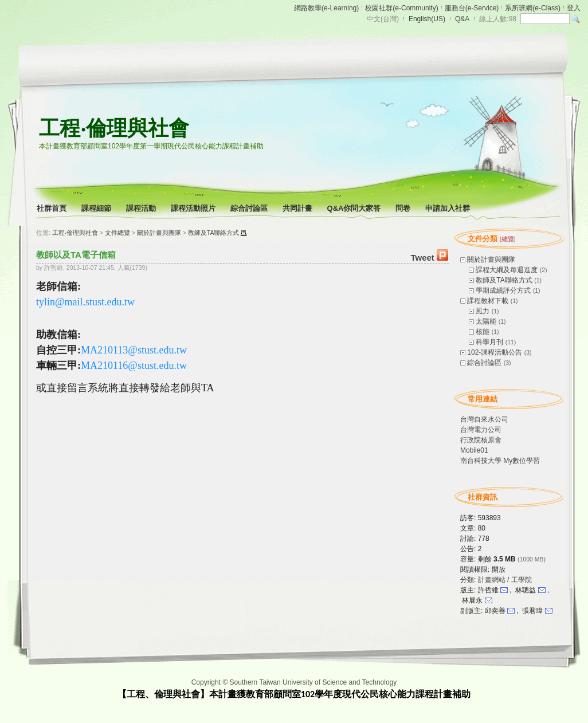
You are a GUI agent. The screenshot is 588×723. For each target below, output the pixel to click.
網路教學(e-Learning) (326, 8)
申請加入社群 (448, 208)
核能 (483, 332)
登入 (574, 8)
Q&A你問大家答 (355, 208)
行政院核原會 (481, 440)
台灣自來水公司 (484, 419)
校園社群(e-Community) (401, 8)
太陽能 (486, 321)
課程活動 (142, 208)
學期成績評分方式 (503, 290)
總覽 (508, 239)
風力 (483, 311)
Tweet (422, 258)
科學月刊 (489, 342)
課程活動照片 (194, 208)
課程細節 (97, 208)
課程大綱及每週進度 (507, 270)
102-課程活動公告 (495, 352)
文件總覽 (117, 233)
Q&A (462, 19)
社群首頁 (52, 208)
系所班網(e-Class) (533, 8)
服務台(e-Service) (472, 8)
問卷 (404, 208)
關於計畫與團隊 (491, 260)
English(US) (427, 19)
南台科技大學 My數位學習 (500, 461)
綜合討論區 (250, 208)
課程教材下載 (488, 301)
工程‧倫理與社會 (114, 128)
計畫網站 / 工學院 (505, 580)
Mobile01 (474, 450)
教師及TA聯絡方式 (504, 280)
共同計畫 (298, 208)
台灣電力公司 (481, 430)
